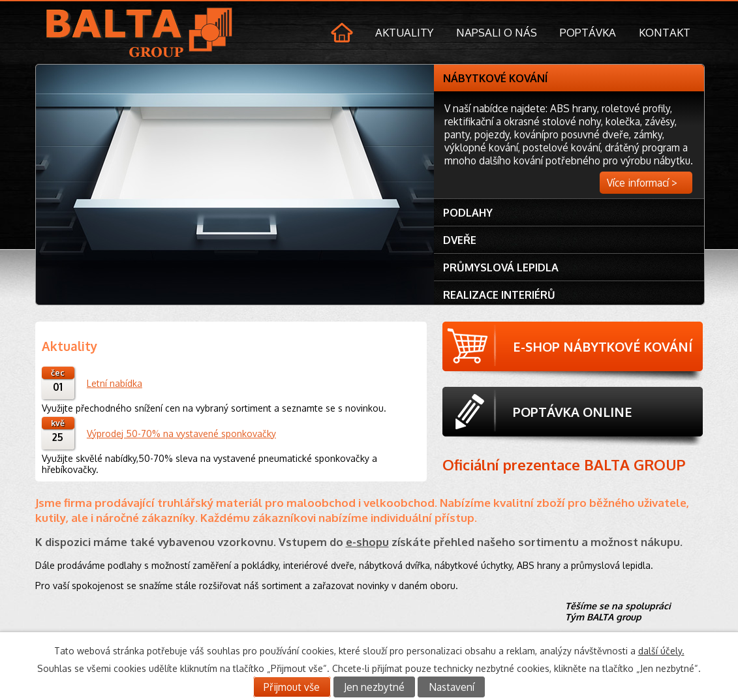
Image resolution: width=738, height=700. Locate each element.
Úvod (343, 34)
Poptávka (588, 32)
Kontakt (665, 32)
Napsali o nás (497, 32)
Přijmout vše (292, 687)
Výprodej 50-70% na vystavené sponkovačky (181, 434)
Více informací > (642, 183)
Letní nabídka (115, 383)
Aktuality (404, 32)
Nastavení (452, 687)
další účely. (661, 651)
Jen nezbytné (374, 687)
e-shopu (367, 542)
